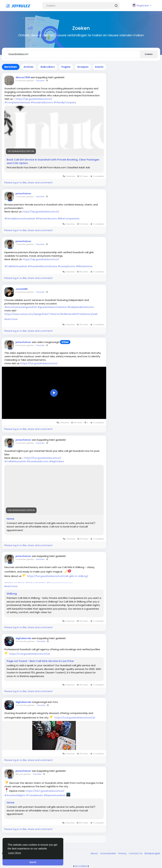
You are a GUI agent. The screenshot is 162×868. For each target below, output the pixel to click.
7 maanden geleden (25, 197)
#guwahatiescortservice (52, 307)
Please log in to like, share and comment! (28, 182)
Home (10, 519)
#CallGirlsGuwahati (16, 266)
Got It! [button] (33, 862)
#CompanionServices (17, 102)
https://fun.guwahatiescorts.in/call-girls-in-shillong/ (58, 576)
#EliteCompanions (68, 219)
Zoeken (149, 54)
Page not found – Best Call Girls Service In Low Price (40, 661)
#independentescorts (81, 307)
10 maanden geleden (25, 641)
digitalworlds (23, 638)
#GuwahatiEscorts (42, 102)
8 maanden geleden (25, 292)
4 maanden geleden (25, 81)
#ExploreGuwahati (55, 795)
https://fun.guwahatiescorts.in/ (39, 363)
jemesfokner (23, 194)
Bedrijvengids (152, 853)
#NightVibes (57, 461)
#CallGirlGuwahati (15, 461)
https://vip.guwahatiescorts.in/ (34, 99)
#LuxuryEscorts (67, 266)
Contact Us (136, 853)
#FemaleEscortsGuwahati (20, 219)
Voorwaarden (108, 853)
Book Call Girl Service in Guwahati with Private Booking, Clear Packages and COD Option (53, 161)
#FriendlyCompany (65, 102)
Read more (11, 319)
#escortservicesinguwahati (21, 307)
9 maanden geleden (25, 443)
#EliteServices (84, 266)
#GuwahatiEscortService (42, 266)
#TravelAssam (35, 795)
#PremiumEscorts (46, 219)
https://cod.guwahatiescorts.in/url (30, 654)
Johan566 (22, 289)
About (95, 853)
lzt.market (81, 866)
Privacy (123, 853)
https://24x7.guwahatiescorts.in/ (45, 791)
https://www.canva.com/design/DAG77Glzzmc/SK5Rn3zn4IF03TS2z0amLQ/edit (51, 314)
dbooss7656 (23, 77)
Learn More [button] (15, 853)
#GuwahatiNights (15, 795)
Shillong (12, 594)
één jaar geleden (23, 774)
